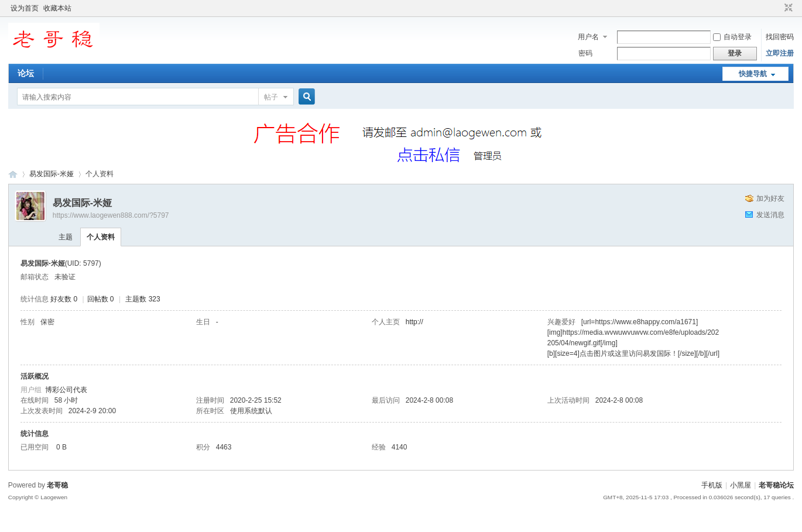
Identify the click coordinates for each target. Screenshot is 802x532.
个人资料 (101, 237)
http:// (414, 322)
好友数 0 (64, 299)
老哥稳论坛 (13, 174)
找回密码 (780, 37)
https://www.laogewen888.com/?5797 (111, 215)
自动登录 (732, 37)
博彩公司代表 (66, 390)
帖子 (271, 97)
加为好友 (770, 198)
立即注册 (780, 53)
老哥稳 (57, 485)
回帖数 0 (101, 299)
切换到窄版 (787, 8)
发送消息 (770, 215)
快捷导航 (753, 74)
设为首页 (25, 8)
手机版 (712, 485)
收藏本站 (57, 8)
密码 (585, 53)
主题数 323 (143, 299)
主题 (66, 237)
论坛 (26, 73)
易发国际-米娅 (52, 174)
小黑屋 (741, 485)
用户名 (588, 37)
